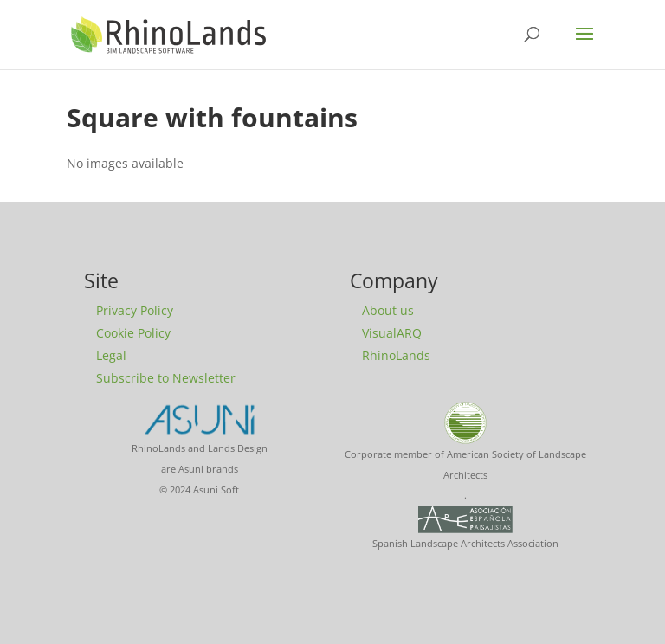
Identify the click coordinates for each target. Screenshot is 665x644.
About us (388, 310)
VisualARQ (392, 333)
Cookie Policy (133, 333)
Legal (111, 355)
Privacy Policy (135, 310)
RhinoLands (396, 355)
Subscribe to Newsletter (166, 378)
